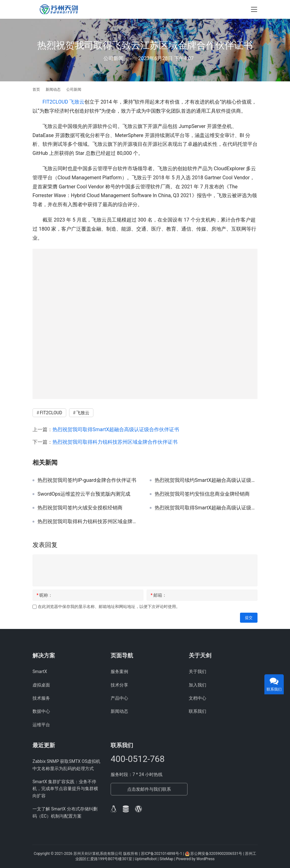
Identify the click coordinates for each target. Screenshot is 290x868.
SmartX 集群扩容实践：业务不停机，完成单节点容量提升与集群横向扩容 (65, 789)
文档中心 (197, 698)
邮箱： (159, 595)
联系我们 (197, 711)
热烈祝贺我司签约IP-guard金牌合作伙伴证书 (87, 480)
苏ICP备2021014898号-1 (162, 854)
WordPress (205, 859)
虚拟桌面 (41, 685)
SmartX (40, 671)
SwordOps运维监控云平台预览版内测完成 (84, 494)
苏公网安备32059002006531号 (216, 854)
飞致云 (77, 102)
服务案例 (119, 671)
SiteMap (167, 859)
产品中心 (119, 698)
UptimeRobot (146, 859)
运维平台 (41, 725)
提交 (249, 618)
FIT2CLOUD (55, 102)
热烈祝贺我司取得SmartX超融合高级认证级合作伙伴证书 (116, 429)
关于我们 (197, 671)
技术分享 (119, 685)
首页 (36, 89)
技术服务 (41, 698)
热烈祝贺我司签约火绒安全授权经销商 (80, 508)
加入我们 (197, 685)
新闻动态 (119, 711)
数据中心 (41, 711)
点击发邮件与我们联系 (149, 789)
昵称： (45, 595)
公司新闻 (113, 58)
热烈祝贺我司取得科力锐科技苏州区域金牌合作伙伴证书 (115, 442)
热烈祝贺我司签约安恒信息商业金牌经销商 (202, 494)
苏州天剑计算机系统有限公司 (98, 854)
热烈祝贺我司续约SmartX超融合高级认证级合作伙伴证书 (206, 480)
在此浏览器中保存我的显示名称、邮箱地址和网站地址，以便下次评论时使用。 (109, 607)
